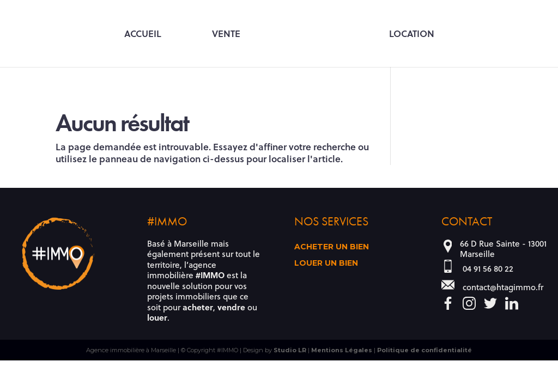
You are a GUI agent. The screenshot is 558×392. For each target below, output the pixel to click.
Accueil (143, 34)
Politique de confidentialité (424, 350)
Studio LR (290, 350)
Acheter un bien (332, 247)
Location (412, 34)
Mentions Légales (342, 350)
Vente (226, 34)
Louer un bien (326, 264)
